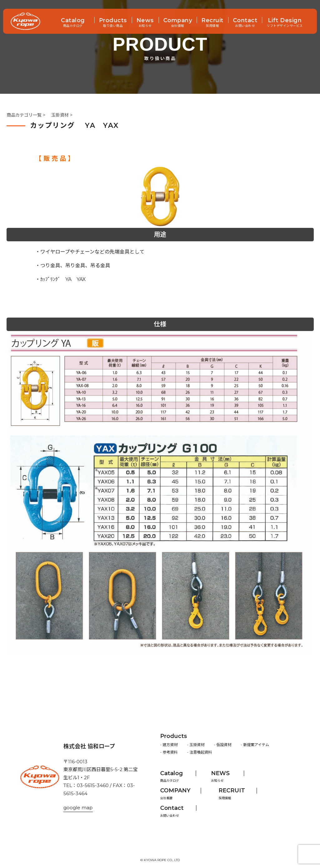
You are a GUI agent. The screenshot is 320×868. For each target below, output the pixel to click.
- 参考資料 (169, 752)
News (145, 21)
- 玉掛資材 (196, 745)
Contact (245, 21)
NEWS (220, 773)
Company (178, 21)
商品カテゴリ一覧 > (26, 115)
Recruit (212, 21)
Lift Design (285, 21)
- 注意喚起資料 (199, 752)
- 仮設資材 (223, 745)
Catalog (73, 21)
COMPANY (175, 790)
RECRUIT (232, 790)
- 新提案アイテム (255, 745)
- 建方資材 (169, 745)
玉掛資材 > (62, 115)
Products (113, 21)
